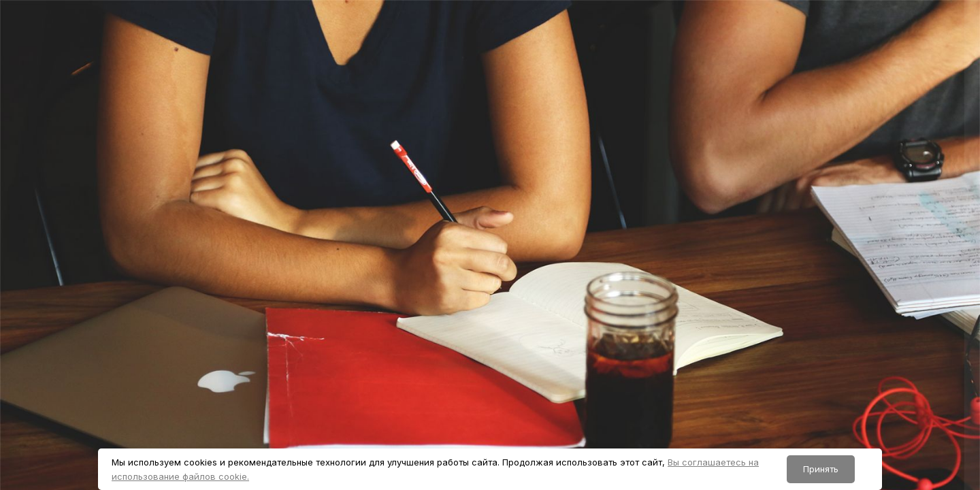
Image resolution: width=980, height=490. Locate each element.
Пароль (733, 286)
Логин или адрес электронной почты (809, 220)
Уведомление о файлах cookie (868, 477)
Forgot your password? (917, 350)
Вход (836, 386)
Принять (821, 469)
